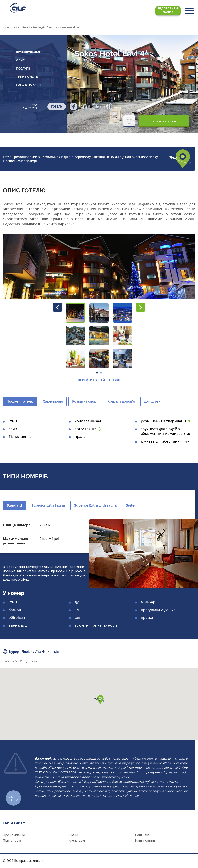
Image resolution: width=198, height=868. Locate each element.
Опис (20, 60)
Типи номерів (27, 77)
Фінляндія (81, 60)
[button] (75, 313)
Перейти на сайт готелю (99, 380)
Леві (92, 60)
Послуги (23, 69)
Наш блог (142, 835)
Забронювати (164, 121)
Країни (74, 835)
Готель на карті (28, 85)
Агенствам (77, 840)
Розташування (28, 52)
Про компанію (14, 835)
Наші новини (145, 840)
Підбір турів (12, 840)
